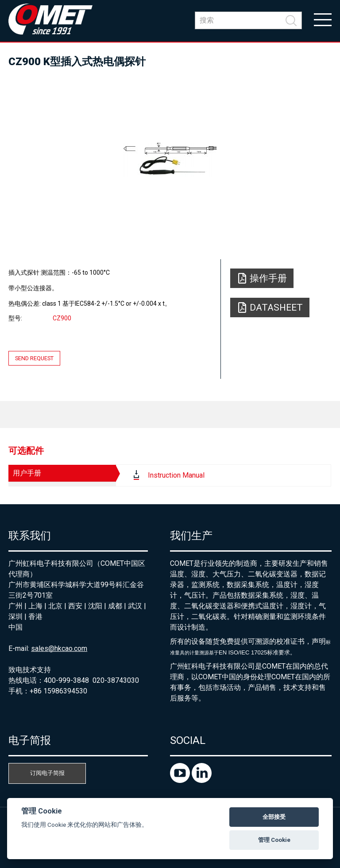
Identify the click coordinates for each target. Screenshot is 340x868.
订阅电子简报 (47, 773)
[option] (170, 160)
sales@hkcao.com (59, 648)
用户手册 (27, 473)
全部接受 (274, 817)
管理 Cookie (274, 840)
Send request (34, 358)
